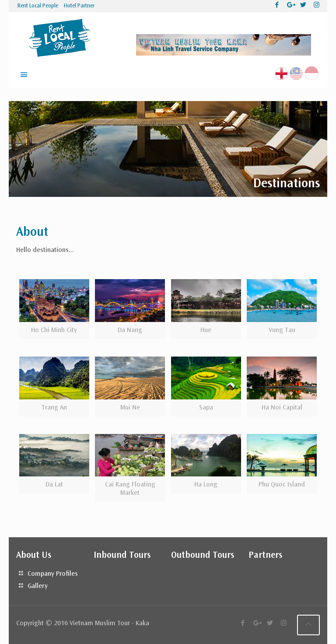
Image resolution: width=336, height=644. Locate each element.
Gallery (38, 586)
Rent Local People (38, 6)
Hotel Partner (79, 6)
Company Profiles (53, 574)
